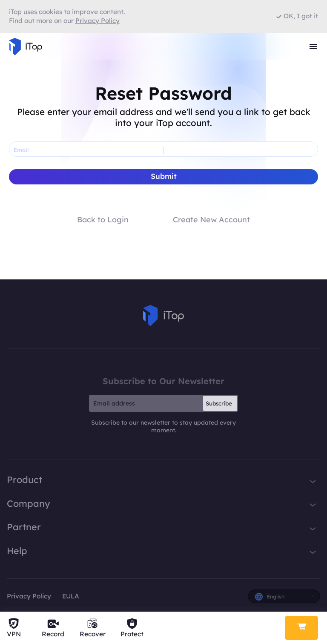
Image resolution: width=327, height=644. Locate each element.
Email (21, 150)
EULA (71, 596)
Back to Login (103, 220)
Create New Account (211, 220)
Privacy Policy (29, 596)
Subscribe (219, 403)
